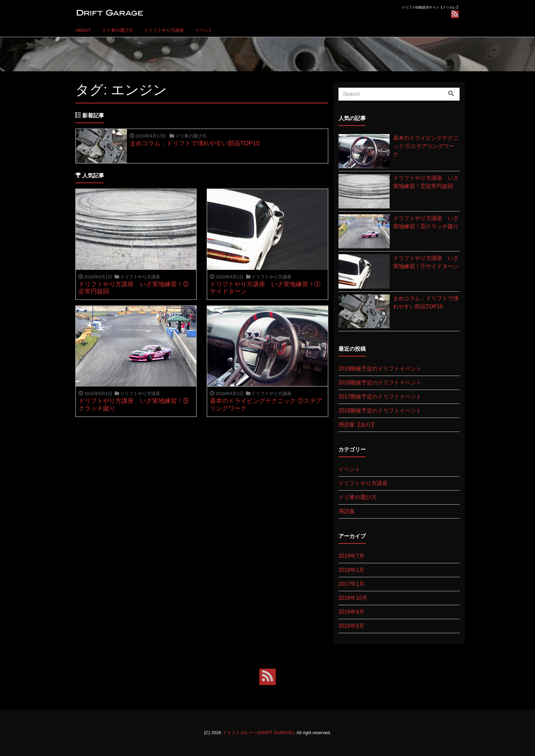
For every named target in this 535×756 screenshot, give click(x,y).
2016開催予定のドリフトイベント (380, 411)
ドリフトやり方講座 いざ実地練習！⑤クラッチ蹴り (426, 222)
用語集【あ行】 (358, 425)
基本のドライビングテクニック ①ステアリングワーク (426, 146)
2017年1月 (352, 584)
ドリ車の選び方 (118, 30)
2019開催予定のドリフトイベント (380, 369)
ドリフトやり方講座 (164, 30)
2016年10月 (353, 598)
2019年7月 (352, 556)
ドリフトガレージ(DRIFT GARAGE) (258, 733)
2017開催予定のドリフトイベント (380, 397)
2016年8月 (352, 626)
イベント (204, 30)
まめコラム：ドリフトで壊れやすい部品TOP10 (426, 302)
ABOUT (83, 30)
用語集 (347, 511)
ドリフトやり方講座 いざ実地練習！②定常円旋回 (426, 182)
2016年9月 (352, 612)
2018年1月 (352, 570)
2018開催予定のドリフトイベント (380, 383)
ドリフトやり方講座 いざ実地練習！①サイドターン (426, 262)
